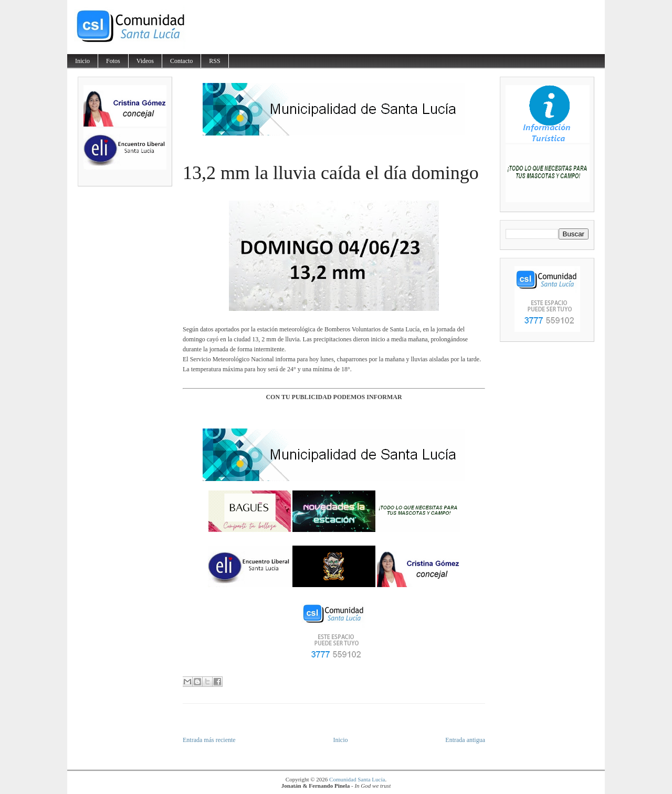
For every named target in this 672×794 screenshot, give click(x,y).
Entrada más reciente (209, 740)
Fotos (113, 61)
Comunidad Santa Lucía (357, 779)
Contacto (181, 61)
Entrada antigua (465, 740)
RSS (214, 61)
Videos (145, 61)
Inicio (82, 61)
